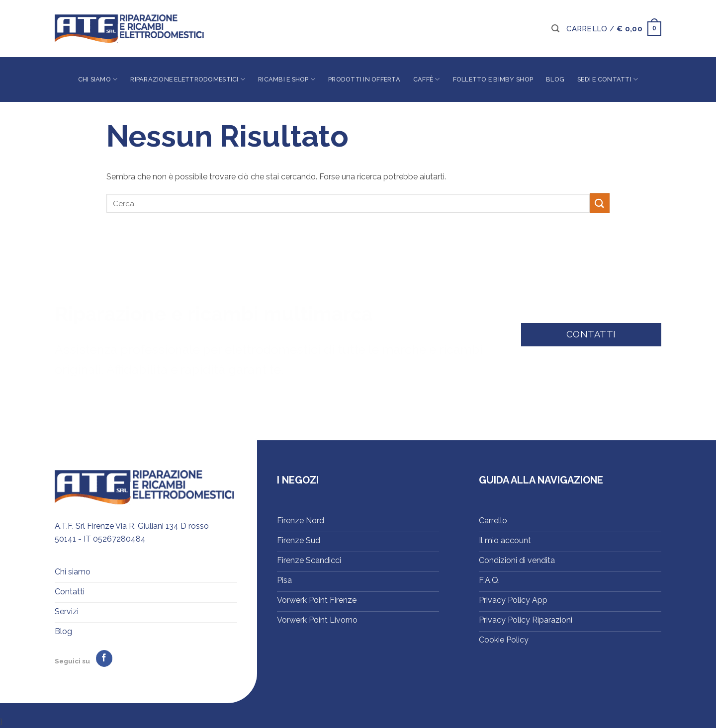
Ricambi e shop (287, 79)
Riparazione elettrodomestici (188, 79)
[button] (555, 29)
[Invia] (600, 203)
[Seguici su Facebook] (104, 658)
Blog (555, 79)
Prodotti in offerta (364, 79)
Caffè (427, 79)
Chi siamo (98, 79)
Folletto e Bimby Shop (493, 79)
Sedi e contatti (608, 79)
